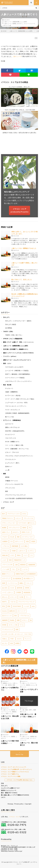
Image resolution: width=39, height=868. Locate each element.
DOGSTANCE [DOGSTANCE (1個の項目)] (17, 606)
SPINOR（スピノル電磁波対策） (13, 339)
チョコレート (9, 388)
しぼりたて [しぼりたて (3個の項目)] (22, 551)
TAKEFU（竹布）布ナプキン (14, 335)
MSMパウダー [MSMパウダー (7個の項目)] (26, 532)
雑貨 (4, 474)
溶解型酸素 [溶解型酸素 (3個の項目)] (15, 546)
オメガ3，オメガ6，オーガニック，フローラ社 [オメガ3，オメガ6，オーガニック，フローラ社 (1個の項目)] (17, 634)
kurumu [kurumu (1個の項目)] (4, 611)
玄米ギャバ (9, 466)
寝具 (7, 491)
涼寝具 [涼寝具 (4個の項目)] (33, 541)
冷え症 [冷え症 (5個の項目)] (12, 537)
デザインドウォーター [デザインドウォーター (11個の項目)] (9, 523)
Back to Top (19, 754)
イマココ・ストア (9, 502)
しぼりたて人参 (7, 25)
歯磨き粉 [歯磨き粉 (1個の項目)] (12, 611)
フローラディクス (11, 438)
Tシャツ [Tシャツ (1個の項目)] (27, 639)
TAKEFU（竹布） (8, 332)
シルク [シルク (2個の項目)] (4, 560)
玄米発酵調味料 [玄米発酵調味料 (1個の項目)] (31, 574)
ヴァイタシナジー (11, 459)
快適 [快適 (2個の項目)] (10, 560)
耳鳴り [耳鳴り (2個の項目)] (19, 555)
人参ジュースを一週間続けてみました (24, 248)
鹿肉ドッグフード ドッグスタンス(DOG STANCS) (18, 353)
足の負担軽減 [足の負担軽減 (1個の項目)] (17, 578)
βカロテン (20, 23)
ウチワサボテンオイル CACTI (14, 367)
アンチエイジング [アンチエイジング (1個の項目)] (8, 629)
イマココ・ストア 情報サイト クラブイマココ (15, 772)
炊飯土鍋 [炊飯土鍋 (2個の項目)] (5, 555)
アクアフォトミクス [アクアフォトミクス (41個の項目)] (14, 514)
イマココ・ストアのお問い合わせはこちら (19, 780)
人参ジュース (8, 23)
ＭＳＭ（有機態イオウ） (13, 442)
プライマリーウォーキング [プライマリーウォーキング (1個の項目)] (26, 602)
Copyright (28, 804)
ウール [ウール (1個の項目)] (22, 625)
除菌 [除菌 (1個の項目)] (18, 620)
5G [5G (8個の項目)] (30, 528)
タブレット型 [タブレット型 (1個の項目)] (13, 625)
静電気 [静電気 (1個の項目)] (18, 643)
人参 (6, 685)
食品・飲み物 (7, 385)
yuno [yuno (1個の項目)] (33, 606)
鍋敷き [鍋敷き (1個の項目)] (22, 583)
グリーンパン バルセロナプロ (14, 484)
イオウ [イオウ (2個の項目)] (12, 555)
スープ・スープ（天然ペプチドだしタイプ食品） (20, 399)
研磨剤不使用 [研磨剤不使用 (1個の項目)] (20, 574)
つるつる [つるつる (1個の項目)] (13, 602)
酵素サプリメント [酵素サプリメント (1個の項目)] (8, 574)
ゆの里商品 (9, 328)
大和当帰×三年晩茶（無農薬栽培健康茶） (18, 413)
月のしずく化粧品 (11, 324)
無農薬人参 (33, 736)
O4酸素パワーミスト (12, 481)
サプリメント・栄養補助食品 (12, 420)
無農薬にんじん (7, 683)
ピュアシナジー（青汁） (13, 463)
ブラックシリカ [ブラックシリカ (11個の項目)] (28, 518)
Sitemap (10, 804)
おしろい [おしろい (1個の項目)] (5, 643)
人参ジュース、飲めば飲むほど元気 (10, 717)
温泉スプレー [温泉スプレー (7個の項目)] (6, 532)
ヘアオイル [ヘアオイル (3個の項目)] (6, 546)
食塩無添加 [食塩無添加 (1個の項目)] (27, 592)
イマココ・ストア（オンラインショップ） (14, 767)
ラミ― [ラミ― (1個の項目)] (28, 597)
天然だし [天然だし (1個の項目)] (5, 639)
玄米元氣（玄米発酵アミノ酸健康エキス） (16, 349)
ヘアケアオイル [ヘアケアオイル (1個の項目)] (24, 616)
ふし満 (7, 470)
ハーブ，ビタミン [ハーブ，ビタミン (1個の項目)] (8, 592)
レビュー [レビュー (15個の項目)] (18, 518)
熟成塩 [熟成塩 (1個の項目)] (12, 620)
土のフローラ (9, 424)
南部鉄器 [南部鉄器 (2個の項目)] (23, 565)
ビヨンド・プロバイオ (12, 452)
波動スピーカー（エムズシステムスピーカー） (17, 360)
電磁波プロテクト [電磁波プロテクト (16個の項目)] (8, 518)
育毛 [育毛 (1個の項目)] (4, 606)
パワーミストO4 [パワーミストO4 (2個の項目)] (7, 565)
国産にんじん (9, 713)
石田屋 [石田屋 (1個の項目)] (27, 588)
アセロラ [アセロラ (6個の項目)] (5, 537)
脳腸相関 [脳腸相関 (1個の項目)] (5, 620)
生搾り (31, 710)
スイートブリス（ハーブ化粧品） (15, 378)
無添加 (10, 685)
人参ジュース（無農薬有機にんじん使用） (16, 22)
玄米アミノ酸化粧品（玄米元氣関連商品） (18, 374)
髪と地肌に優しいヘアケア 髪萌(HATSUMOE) (15, 795)
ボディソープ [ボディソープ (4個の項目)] (19, 541)
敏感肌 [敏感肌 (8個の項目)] (4, 528)
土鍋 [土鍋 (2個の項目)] (16, 565)
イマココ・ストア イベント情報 (11, 776)
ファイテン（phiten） (10, 356)
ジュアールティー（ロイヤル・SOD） (17, 403)
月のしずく (6, 317)
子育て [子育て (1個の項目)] (12, 639)
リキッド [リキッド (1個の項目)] (29, 583)
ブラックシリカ (10, 488)
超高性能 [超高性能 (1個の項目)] (20, 588)
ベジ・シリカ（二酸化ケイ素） (15, 445)
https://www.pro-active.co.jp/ (13, 851)
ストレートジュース (29, 23)
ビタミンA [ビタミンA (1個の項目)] (13, 597)
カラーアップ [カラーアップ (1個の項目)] (6, 578)
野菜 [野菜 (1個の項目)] (9, 606)
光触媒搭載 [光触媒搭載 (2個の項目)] (32, 565)
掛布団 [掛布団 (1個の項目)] (4, 625)
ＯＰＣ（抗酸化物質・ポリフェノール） (17, 449)
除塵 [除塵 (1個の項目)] (4, 583)
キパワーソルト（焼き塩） (13, 395)
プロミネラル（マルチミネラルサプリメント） (19, 456)
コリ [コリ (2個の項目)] (32, 555)
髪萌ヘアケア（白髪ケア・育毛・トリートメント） (19, 342)
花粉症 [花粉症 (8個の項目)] (24, 528)
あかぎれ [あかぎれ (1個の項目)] (5, 588)
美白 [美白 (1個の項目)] (16, 616)
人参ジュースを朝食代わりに (10, 689)
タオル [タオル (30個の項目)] (24, 514)
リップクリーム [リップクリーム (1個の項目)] (12, 583)
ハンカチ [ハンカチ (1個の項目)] (26, 606)
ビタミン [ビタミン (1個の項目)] (25, 620)
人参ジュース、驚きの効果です (29, 744)
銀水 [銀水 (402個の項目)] (4, 514)
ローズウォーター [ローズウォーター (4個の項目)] (28, 537)
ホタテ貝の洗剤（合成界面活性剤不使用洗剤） (19, 498)
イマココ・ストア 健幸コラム (10, 774)
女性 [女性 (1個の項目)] (12, 643)
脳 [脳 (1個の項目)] (31, 620)
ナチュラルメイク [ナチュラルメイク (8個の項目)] (14, 528)
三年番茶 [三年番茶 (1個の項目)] (18, 592)
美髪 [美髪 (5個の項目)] (18, 537)
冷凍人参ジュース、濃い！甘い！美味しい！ (28, 715)
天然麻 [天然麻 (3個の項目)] (14, 551)
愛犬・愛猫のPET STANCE (9, 793)
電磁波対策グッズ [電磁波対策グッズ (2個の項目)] (20, 560)
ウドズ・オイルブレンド (13, 410)
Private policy (19, 804)
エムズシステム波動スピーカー (11, 788)
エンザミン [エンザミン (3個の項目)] (31, 551)
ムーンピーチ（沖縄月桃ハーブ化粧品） (17, 371)
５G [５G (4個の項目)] (11, 541)
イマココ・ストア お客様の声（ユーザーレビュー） (17, 769)
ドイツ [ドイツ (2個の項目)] (26, 555)
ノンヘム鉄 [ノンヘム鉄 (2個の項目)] (6, 569)
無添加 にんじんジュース (9, 790)
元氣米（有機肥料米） (12, 392)
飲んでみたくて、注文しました (22, 279)
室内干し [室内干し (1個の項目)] (5, 602)
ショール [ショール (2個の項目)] (25, 569)
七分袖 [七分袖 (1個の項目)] (21, 597)
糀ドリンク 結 (9, 417)
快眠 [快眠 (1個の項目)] (17, 629)
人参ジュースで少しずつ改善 (29, 691)
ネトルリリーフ (10, 434)
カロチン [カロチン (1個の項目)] (20, 639)
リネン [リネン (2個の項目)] (14, 569)
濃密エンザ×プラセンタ (12, 427)
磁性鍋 (7, 477)
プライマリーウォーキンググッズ (15, 495)
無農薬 (14, 23)
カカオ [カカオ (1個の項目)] (12, 588)
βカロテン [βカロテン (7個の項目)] (16, 532)
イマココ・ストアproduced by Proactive (19, 210)
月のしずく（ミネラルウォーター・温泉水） (19, 321)
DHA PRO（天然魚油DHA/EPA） (15, 431)
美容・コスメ (7, 363)
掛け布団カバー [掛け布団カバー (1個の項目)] (28, 578)
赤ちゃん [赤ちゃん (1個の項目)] (5, 597)
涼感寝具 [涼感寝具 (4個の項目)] (5, 541)
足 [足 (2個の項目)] (19, 569)
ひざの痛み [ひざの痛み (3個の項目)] (24, 546)
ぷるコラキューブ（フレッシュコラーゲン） (19, 381)
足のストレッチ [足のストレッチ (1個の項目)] (7, 616)
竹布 (2, 783)
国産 (14, 685)
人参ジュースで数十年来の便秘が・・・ (10, 742)
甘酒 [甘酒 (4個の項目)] (27, 541)
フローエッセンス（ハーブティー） (16, 406)
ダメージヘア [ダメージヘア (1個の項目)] (21, 611)
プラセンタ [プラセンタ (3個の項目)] (6, 551)
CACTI (3, 797)
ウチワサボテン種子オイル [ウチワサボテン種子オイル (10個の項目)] (26, 523)
